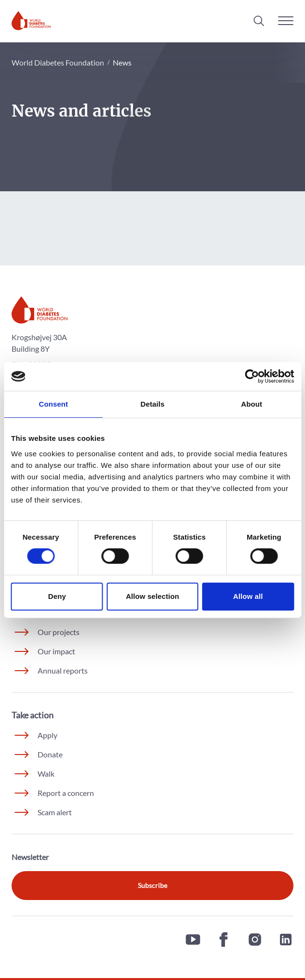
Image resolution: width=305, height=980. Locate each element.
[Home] (31, 21)
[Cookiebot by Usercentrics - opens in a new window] (252, 376)
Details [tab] (153, 404)
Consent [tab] (53, 404)
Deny (57, 596)
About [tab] (252, 404)
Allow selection (152, 596)
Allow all (248, 596)
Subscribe (152, 885)
